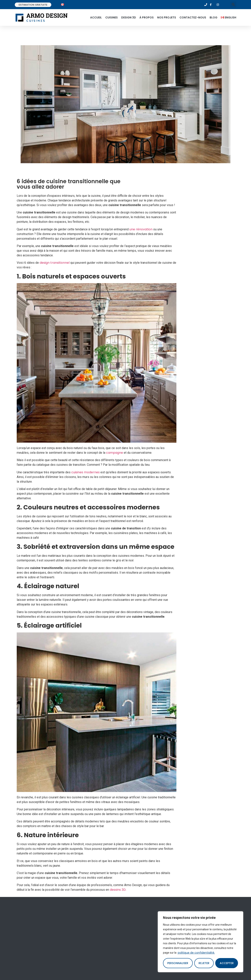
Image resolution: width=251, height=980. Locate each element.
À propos (147, 17)
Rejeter (204, 963)
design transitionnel (55, 263)
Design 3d (129, 17)
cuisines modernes (85, 472)
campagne (115, 453)
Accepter (227, 963)
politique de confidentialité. (196, 953)
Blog (214, 17)
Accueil (96, 17)
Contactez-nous (193, 17)
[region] (200, 942)
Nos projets (167, 17)
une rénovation (141, 229)
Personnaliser (178, 963)
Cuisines (112, 17)
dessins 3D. (118, 890)
